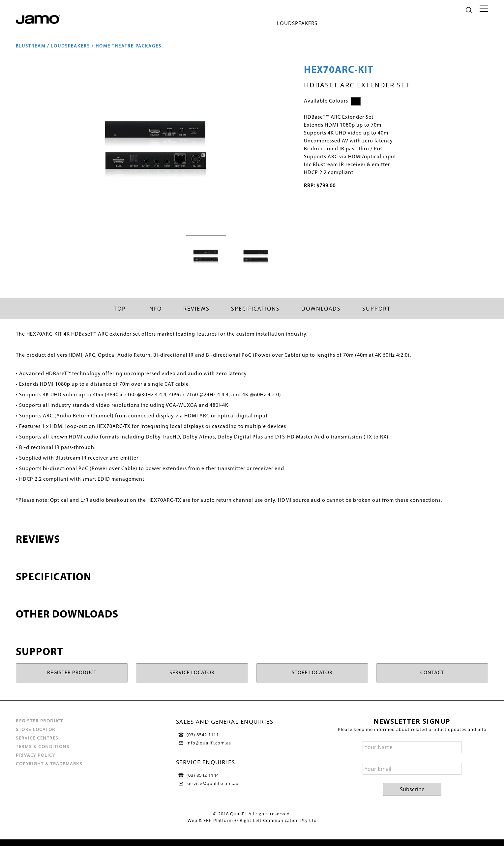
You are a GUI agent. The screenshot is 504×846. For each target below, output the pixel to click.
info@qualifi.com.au (209, 743)
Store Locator (36, 729)
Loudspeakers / (73, 46)
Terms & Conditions (43, 746)
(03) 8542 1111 (203, 735)
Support (376, 309)
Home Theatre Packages (129, 46)
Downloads (321, 309)
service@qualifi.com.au (213, 783)
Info (155, 309)
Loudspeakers (297, 23)
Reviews (196, 309)
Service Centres (37, 738)
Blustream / (33, 46)
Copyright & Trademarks (49, 764)
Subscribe (412, 789)
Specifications (255, 309)
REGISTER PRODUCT (72, 673)
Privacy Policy (35, 755)
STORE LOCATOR (312, 673)
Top (120, 309)
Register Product (39, 721)
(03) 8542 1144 (203, 775)
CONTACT (432, 673)
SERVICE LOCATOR (192, 673)
